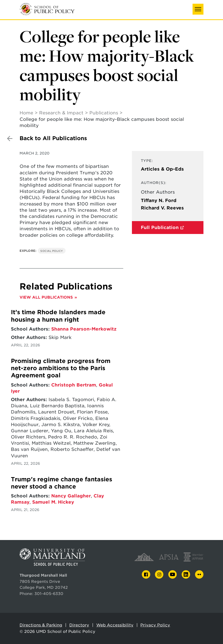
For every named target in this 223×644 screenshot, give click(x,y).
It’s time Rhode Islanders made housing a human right (58, 316)
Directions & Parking (41, 625)
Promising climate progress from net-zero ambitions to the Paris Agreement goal (61, 368)
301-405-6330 (49, 594)
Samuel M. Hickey (53, 502)
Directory (79, 625)
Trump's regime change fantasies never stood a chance (62, 483)
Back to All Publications (53, 138)
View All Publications (46, 297)
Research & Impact (61, 113)
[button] (198, 9)
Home (26, 113)
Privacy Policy (155, 625)
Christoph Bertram (74, 385)
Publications (104, 113)
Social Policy (52, 251)
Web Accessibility (115, 625)
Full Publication (160, 227)
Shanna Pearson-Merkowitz (84, 329)
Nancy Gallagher (71, 496)
